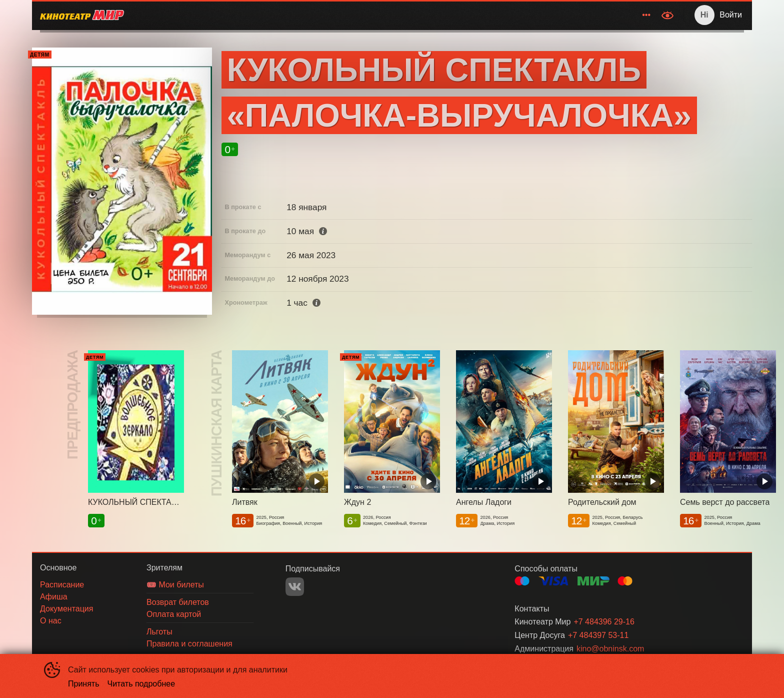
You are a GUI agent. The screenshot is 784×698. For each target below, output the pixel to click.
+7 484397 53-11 (598, 635)
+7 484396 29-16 (604, 622)
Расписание (403, 15)
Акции (488, 15)
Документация (589, 15)
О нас (639, 15)
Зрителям (529, 15)
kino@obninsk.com (610, 649)
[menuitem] (403, 15)
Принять (84, 684)
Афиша (451, 15)
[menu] (394, 15)
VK (295, 587)
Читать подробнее (141, 684)
